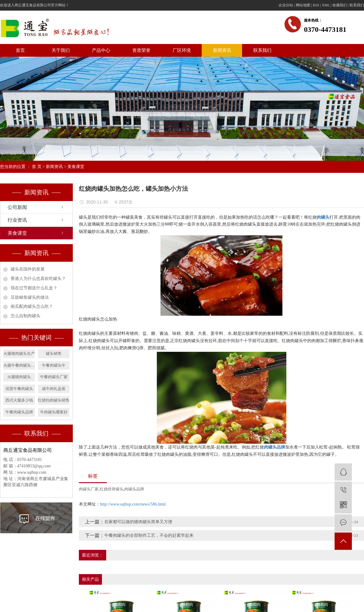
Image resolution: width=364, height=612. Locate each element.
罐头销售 (54, 353)
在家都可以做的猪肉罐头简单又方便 (138, 522)
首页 (20, 50)
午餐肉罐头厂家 (54, 377)
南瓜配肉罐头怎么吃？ (32, 306)
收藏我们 (340, 5)
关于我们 (61, 50)
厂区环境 (182, 50)
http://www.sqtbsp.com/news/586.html (133, 504)
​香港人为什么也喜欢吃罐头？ (38, 279)
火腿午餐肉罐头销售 (19, 365)
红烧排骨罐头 (112, 489)
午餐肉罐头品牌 (19, 412)
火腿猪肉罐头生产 (19, 353)
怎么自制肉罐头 (25, 316)
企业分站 (286, 5)
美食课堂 (76, 167)
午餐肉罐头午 (54, 365)
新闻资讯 (222, 50)
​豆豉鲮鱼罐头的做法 (30, 297)
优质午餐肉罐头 (19, 389)
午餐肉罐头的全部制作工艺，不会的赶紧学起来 (149, 535)
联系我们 (357, 5)
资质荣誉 (141, 50)
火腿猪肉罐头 (19, 377)
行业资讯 (17, 220)
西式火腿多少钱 (19, 400)
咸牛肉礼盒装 (54, 389)
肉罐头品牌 (134, 489)
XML (326, 5)
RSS (316, 5)
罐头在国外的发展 (28, 269)
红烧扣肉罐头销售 (54, 400)
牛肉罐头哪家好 (54, 412)
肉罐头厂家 (89, 489)
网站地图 (303, 5)
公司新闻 (17, 207)
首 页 (37, 167)
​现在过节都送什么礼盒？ (34, 288)
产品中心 (101, 50)
